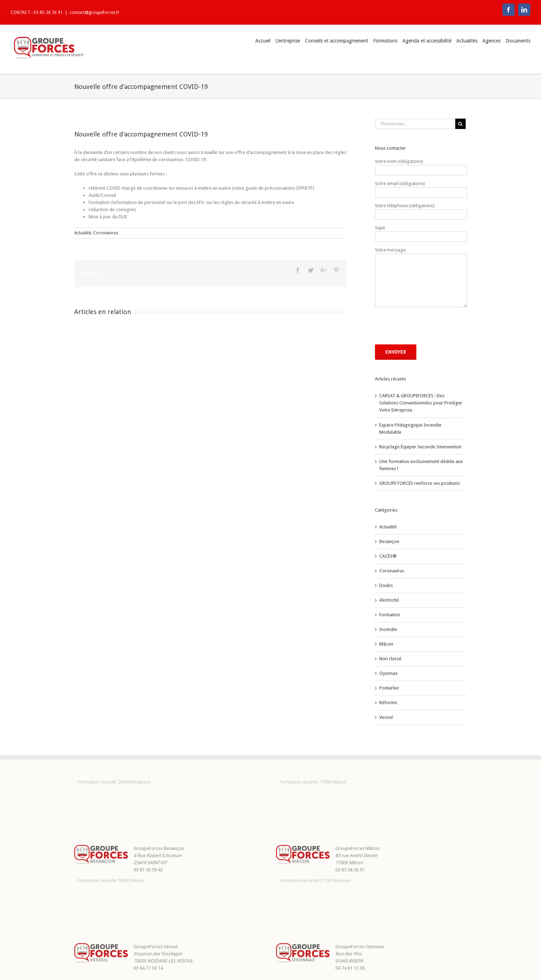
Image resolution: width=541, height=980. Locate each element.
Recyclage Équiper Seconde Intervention (420, 447)
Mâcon (386, 644)
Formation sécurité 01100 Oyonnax (315, 880)
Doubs (386, 585)
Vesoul (386, 717)
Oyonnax (389, 673)
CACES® (388, 556)
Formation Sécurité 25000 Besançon (114, 782)
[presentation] (429, 326)
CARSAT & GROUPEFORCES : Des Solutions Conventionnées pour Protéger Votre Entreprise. (421, 403)
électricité (389, 600)
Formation (390, 615)
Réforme (388, 703)
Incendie (388, 629)
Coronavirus (106, 233)
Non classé (390, 659)
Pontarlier (389, 688)
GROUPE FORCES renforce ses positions (420, 483)
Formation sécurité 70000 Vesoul (111, 880)
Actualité (83, 233)
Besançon (389, 541)
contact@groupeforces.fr (95, 13)
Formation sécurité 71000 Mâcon (313, 782)
